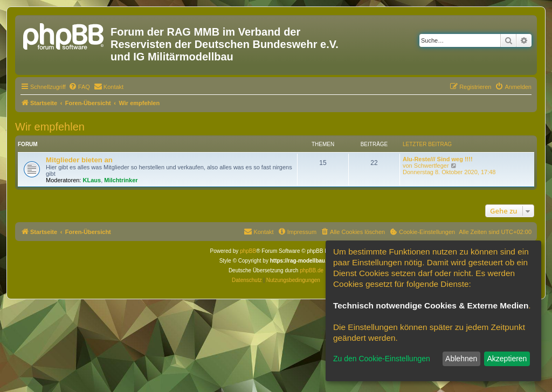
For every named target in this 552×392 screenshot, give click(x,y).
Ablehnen (461, 359)
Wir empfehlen (50, 127)
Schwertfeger (432, 166)
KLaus (92, 180)
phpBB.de (312, 270)
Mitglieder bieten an (79, 160)
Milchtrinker (121, 180)
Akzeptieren (507, 359)
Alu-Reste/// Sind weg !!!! (438, 159)
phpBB (248, 251)
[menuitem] (79, 87)
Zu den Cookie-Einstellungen (382, 359)
